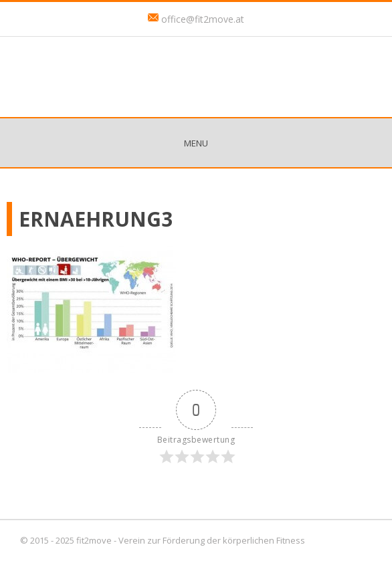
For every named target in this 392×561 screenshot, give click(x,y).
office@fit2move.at (203, 19)
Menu (196, 143)
